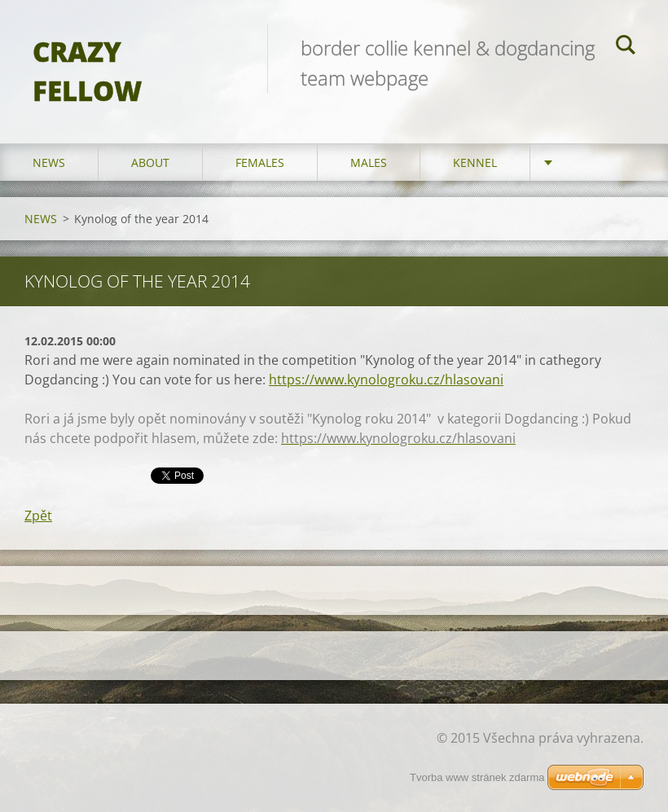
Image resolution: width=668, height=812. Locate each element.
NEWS (49, 162)
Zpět (38, 516)
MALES (369, 162)
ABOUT (150, 162)
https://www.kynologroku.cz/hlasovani (386, 380)
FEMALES (260, 162)
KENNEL (475, 162)
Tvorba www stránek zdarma (477, 777)
